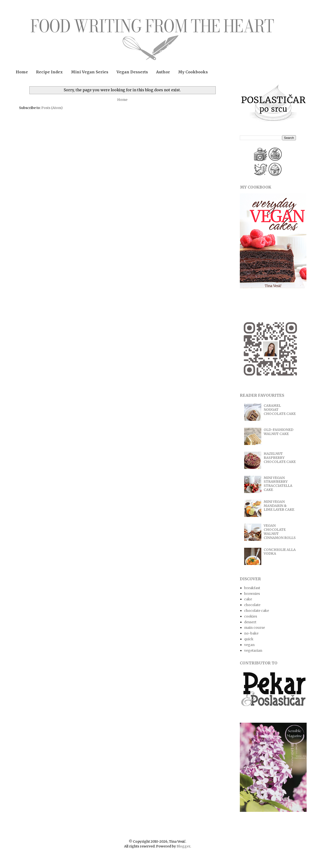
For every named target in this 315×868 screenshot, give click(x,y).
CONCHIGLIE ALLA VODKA (280, 552)
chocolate (252, 605)
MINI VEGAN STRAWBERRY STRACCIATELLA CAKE (278, 484)
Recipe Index (49, 72)
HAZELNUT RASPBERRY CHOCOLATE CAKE (280, 458)
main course (255, 628)
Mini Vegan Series (90, 72)
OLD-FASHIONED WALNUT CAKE (278, 432)
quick (249, 639)
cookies (251, 616)
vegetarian (253, 651)
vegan (249, 645)
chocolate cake (257, 611)
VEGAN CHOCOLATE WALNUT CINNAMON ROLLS (280, 532)
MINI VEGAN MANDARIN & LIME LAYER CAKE (279, 506)
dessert (250, 622)
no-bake (251, 633)
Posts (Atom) (52, 108)
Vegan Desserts (132, 72)
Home (22, 72)
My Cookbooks (193, 72)
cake (248, 599)
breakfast (252, 588)
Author (163, 72)
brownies (252, 594)
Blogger (183, 846)
